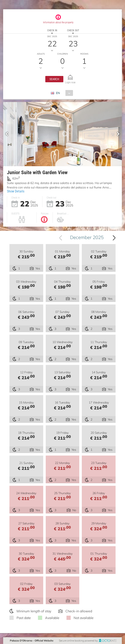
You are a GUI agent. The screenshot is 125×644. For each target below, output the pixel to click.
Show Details (16, 191)
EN (58, 93)
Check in (52, 30)
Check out (73, 30)
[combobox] (63, 93)
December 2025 (87, 237)
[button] (54, 79)
